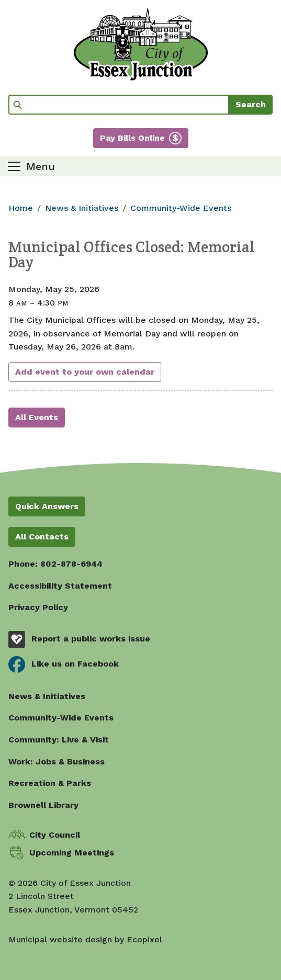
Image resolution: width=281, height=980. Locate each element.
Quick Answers (47, 506)
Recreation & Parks (50, 783)
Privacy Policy (38, 607)
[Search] (119, 105)
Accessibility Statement (60, 586)
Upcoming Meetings (72, 853)
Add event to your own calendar (85, 372)
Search (251, 104)
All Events (37, 417)
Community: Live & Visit (59, 740)
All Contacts (42, 537)
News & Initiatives (82, 208)
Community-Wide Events (181, 208)
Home (21, 208)
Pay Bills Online (132, 138)
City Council (55, 835)
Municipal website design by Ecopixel (85, 939)
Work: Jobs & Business (57, 762)
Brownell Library (43, 805)
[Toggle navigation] (31, 166)
